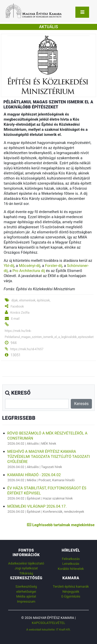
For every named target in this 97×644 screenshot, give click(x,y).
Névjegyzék (71, 592)
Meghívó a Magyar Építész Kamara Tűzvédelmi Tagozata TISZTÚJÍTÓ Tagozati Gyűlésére (49, 457)
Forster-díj (54, 266)
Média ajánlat (26, 596)
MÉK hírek (49, 444)
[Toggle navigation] (82, 12)
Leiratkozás (71, 564)
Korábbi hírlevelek (71, 569)
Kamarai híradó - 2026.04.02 (34, 475)
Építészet (34, 498)
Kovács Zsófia (20, 313)
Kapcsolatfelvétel (48, 623)
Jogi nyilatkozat (26, 568)
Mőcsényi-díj (30, 266)
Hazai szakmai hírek (58, 498)
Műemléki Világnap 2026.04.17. (37, 506)
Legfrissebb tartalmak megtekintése (61, 525)
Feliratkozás (71, 559)
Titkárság (26, 573)
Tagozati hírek (52, 467)
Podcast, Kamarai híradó (57, 480)
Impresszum (26, 601)
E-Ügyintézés (71, 596)
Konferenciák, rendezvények (64, 512)
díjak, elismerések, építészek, (31, 300)
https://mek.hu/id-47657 (27, 349)
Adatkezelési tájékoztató (26, 563)
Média (31, 480)
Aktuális (33, 444)
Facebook (17, 307)
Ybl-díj (9, 266)
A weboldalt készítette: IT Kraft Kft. (48, 630)
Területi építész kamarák (71, 586)
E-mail (15, 319)
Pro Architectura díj (29, 271)
